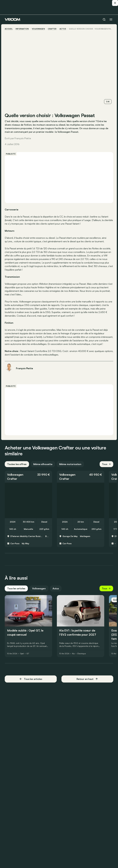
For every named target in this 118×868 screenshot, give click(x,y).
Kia (73, 654)
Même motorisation (70, 464)
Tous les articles (16, 588)
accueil (9, 29)
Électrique (82, 654)
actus (63, 29)
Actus (56, 588)
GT (28, 654)
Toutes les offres (17, 464)
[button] (28, 477)
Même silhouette (43, 464)
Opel (22, 654)
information (22, 29)
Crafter (52, 29)
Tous (106, 464)
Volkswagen (38, 29)
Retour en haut (87, 679)
